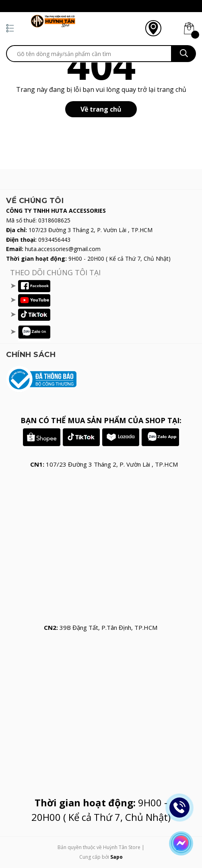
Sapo (116, 857)
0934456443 (54, 240)
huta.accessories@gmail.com (63, 249)
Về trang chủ (101, 109)
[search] (89, 54)
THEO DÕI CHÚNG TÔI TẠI (55, 272)
